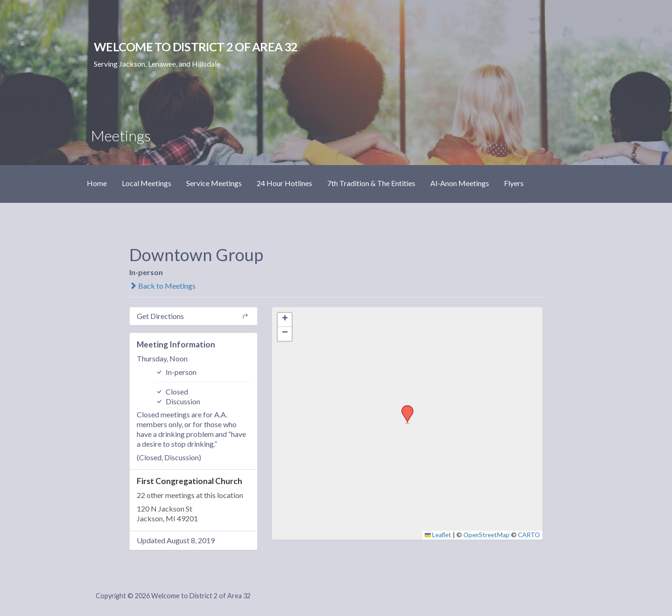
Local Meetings (147, 183)
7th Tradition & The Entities (371, 183)
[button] (404, 408)
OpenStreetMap (486, 535)
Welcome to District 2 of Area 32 (196, 47)
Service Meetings (214, 183)
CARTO (529, 535)
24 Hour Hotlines (284, 183)
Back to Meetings (162, 286)
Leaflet (438, 535)
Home (97, 183)
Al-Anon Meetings (460, 183)
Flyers (514, 183)
